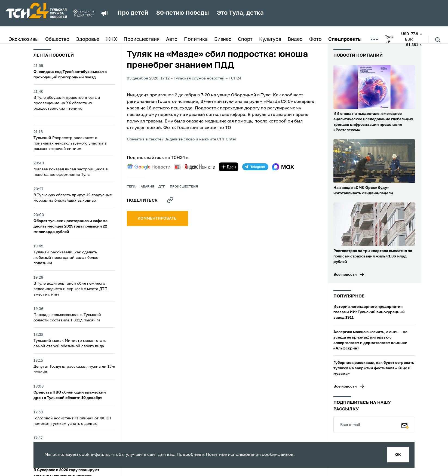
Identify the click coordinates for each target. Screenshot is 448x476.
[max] (283, 167)
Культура (270, 39)
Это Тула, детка (240, 13)
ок (398, 455)
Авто (172, 39)
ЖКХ (111, 39)
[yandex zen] (229, 167)
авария (147, 187)
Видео (295, 39)
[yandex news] (195, 167)
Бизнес (223, 39)
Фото (315, 39)
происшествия (184, 187)
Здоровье (88, 39)
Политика (196, 39)
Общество (57, 39)
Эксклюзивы (24, 39)
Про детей (133, 13)
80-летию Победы (182, 13)
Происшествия (142, 39)
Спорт (245, 39)
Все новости (345, 275)
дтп (162, 187)
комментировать (157, 219)
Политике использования (233, 455)
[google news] (149, 167)
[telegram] (255, 167)
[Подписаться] (405, 425)
